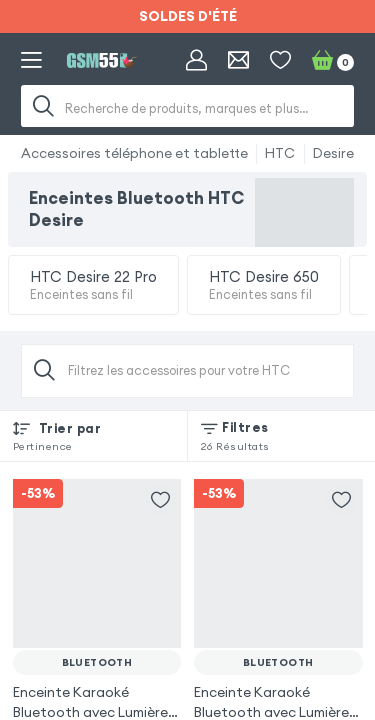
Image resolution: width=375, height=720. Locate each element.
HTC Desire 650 (264, 285)
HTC (280, 153)
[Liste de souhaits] (280, 60)
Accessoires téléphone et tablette (134, 153)
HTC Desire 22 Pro (93, 285)
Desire (333, 153)
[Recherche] (44, 106)
